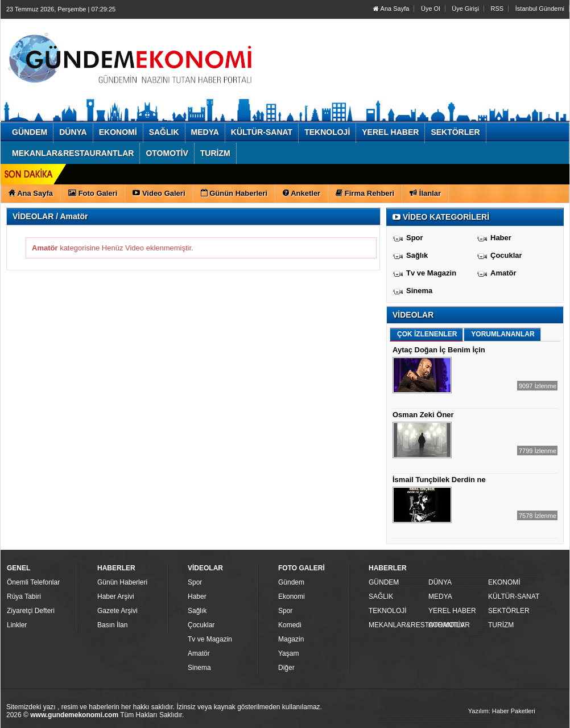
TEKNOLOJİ (388, 611)
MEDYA (440, 597)
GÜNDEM (384, 582)
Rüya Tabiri (24, 597)
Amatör (503, 273)
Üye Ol (431, 9)
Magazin (291, 639)
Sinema (419, 291)
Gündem (291, 582)
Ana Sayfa (391, 9)
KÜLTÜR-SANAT (514, 597)
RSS (497, 9)
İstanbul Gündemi (540, 9)
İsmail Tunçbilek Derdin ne (439, 480)
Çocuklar (506, 255)
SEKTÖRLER (509, 611)
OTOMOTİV (447, 625)
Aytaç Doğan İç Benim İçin (439, 350)
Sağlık (417, 255)
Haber (501, 238)
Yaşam (288, 653)
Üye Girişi (465, 9)
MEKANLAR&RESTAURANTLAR (397, 625)
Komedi (290, 625)
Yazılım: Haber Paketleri (502, 711)
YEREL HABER (452, 611)
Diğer (286, 668)
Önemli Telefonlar (33, 582)
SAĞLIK (381, 597)
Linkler (17, 625)
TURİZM (501, 625)
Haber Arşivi (116, 597)
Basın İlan (112, 625)
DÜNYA (440, 582)
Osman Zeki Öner (423, 415)
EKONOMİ (504, 582)
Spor (415, 238)
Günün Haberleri (122, 582)
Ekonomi (292, 597)
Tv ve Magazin (431, 273)
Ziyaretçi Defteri (31, 611)
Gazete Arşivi (117, 611)
